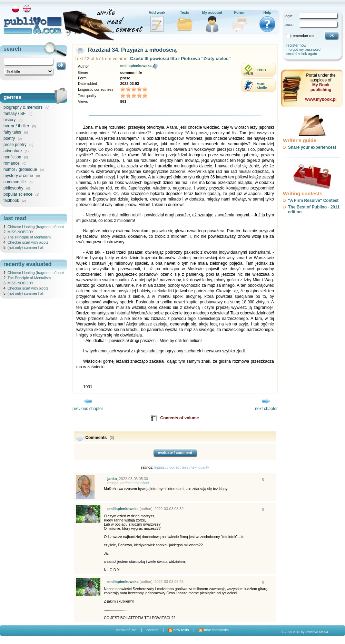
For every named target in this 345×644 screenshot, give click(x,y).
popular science (18, 194)
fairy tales (12, 132)
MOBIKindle (262, 86)
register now (296, 45)
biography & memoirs (23, 107)
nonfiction (12, 157)
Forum (240, 12)
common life (15, 182)
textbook (11, 201)
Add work (157, 12)
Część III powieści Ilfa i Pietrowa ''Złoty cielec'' (180, 58)
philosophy (13, 188)
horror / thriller (16, 126)
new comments (214, 630)
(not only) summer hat (26, 247)
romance (12, 163)
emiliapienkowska (136, 66)
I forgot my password (303, 49)
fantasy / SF (14, 114)
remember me (303, 36)
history (9, 120)
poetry (9, 138)
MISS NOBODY (21, 232)
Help (267, 12)
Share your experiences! (312, 147)
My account (212, 12)
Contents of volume (180, 418)
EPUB (261, 70)
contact (152, 630)
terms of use (126, 630)
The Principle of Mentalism (29, 237)
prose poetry (15, 145)
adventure (13, 151)
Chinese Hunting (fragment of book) (37, 227)
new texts (179, 630)
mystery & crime (18, 176)
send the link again (302, 53)
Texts (184, 12)
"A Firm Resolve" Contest (313, 201)
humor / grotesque (20, 169)
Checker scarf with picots (28, 242)
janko (112, 479)
